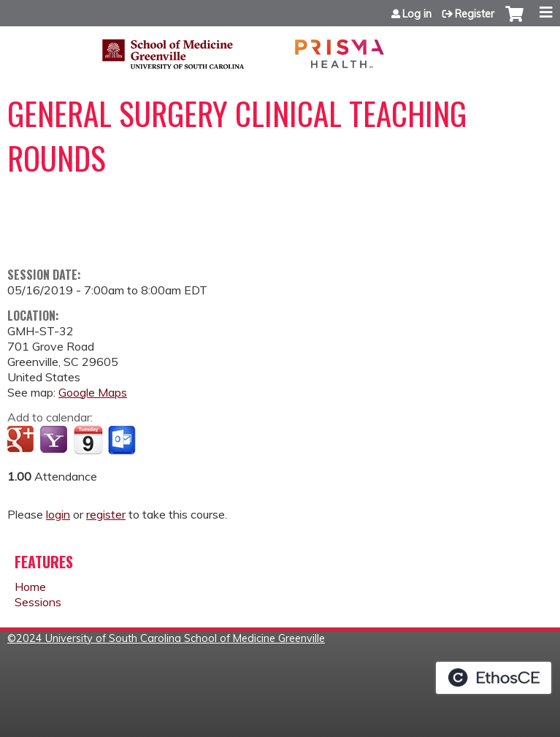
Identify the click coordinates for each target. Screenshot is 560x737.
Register (475, 14)
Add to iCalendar (88, 440)
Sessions (38, 602)
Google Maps (93, 392)
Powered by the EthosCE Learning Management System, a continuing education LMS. (494, 678)
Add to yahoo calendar (55, 440)
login (58, 514)
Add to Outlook (123, 440)
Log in (417, 14)
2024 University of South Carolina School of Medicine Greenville (170, 638)
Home (30, 587)
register (106, 514)
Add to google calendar (22, 440)
